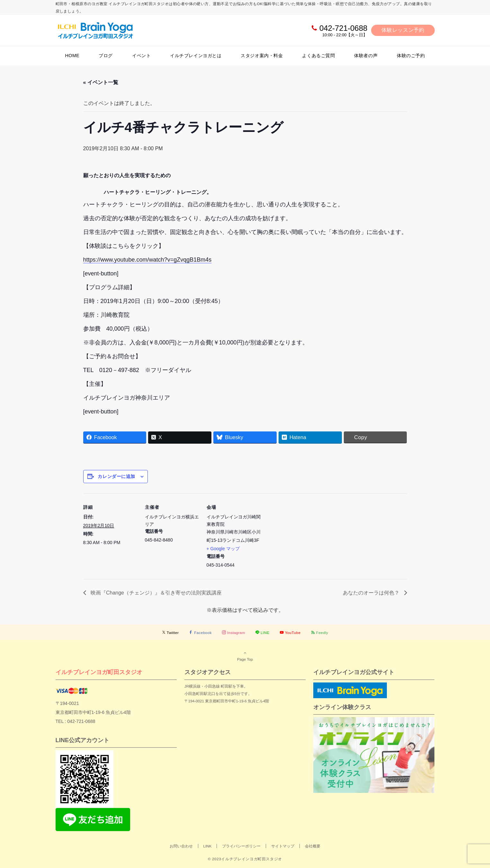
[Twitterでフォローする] (170, 633)
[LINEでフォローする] (263, 633)
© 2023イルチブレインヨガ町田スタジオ (245, 859)
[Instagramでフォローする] (234, 633)
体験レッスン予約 (403, 30)
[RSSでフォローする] (320, 633)
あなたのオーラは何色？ (372, 593)
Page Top (245, 656)
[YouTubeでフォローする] (290, 633)
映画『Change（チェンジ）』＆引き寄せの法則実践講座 (156, 593)
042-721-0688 (343, 28)
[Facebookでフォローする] (200, 633)
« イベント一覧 (101, 82)
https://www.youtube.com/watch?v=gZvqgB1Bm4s (147, 260)
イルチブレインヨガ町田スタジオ (99, 672)
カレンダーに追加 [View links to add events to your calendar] (116, 476)
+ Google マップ (223, 549)
